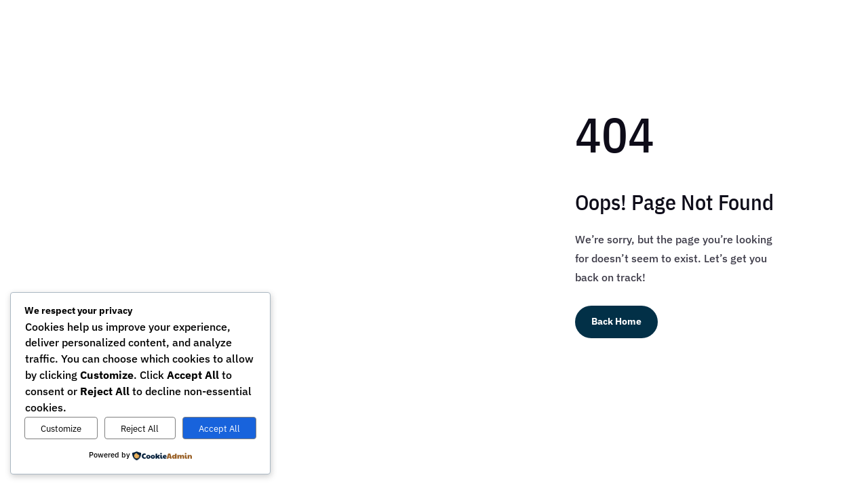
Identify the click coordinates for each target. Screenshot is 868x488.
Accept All (219, 428)
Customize (61, 428)
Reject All (140, 428)
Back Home (616, 321)
